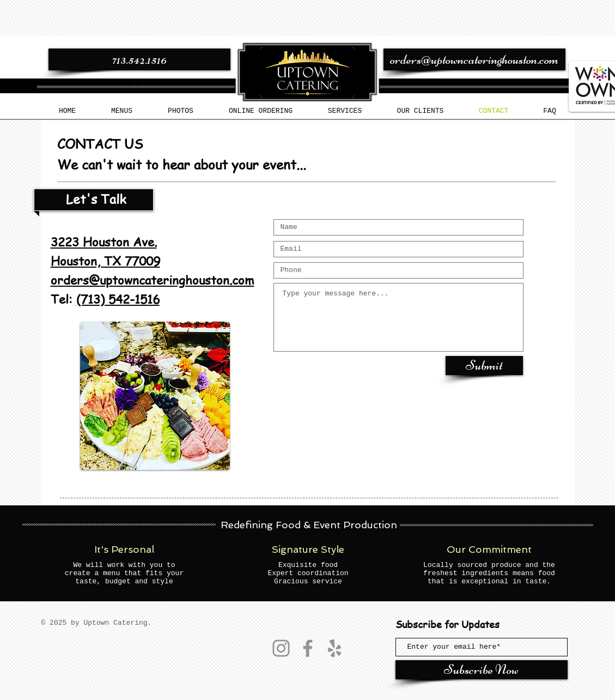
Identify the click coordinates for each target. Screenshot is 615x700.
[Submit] (484, 366)
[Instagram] (281, 648)
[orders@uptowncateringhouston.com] (474, 59)
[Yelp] (334, 648)
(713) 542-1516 (118, 299)
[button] (122, 111)
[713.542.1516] (139, 59)
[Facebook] (308, 648)
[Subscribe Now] (482, 670)
